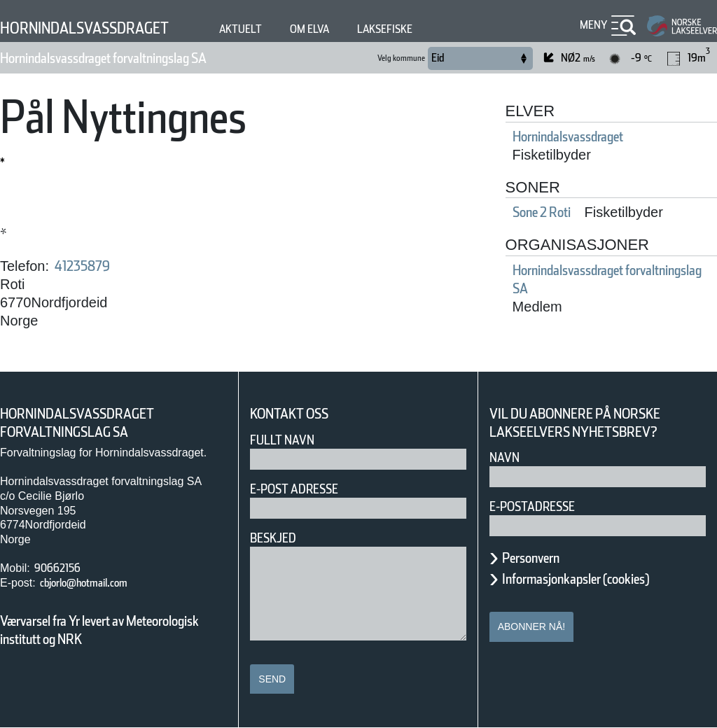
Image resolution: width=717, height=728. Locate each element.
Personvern (541, 558)
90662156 (63, 568)
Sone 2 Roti (552, 212)
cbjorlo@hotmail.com (99, 583)
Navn (507, 457)
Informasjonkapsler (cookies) (603, 579)
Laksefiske (442, 29)
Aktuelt (279, 29)
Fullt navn (288, 440)
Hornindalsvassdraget (103, 28)
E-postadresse (541, 506)
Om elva (356, 29)
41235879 (90, 266)
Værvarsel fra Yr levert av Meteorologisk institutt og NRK (106, 630)
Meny (592, 25)
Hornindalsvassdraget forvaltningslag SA (142, 58)
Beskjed (277, 538)
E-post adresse (304, 489)
